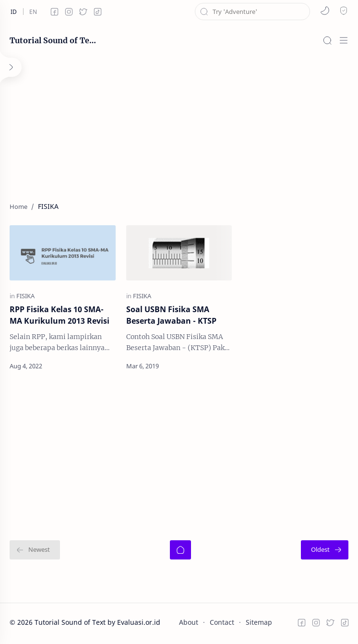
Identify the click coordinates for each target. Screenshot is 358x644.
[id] (13, 12)
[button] (325, 11)
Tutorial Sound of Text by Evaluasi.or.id (53, 40)
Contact (222, 622)
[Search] (327, 40)
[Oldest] (325, 550)
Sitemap (259, 622)
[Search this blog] (252, 12)
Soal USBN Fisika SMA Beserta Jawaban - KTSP (171, 315)
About (189, 622)
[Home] (180, 550)
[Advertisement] (179, 125)
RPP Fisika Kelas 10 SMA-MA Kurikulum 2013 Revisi (60, 315)
